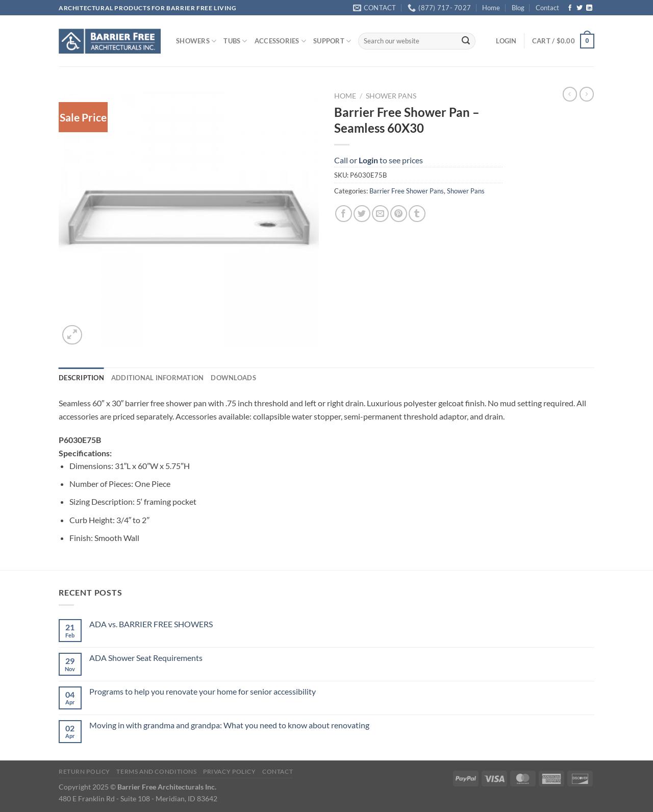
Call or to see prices (379, 160)
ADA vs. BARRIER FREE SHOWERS (151, 624)
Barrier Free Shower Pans (407, 191)
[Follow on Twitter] (580, 8)
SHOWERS (196, 41)
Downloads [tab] (233, 378)
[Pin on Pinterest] (399, 214)
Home (491, 8)
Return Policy (84, 771)
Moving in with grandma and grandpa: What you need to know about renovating (229, 725)
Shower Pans (391, 96)
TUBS (235, 41)
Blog (518, 8)
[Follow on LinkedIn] (589, 8)
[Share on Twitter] (362, 214)
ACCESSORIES (280, 41)
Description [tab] (81, 378)
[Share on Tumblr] (417, 214)
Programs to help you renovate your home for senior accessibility (203, 691)
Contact (547, 8)
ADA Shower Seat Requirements (146, 658)
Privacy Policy (230, 771)
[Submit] (466, 41)
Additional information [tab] (158, 378)
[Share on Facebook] (344, 214)
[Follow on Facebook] (570, 8)
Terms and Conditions (156, 771)
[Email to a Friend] (380, 214)
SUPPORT (332, 41)
